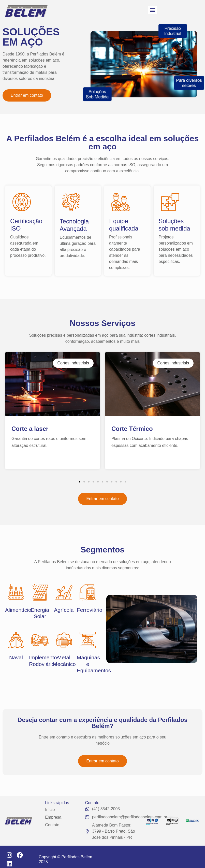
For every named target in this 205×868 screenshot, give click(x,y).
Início (50, 810)
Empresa (53, 817)
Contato (52, 825)
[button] (152, 10)
